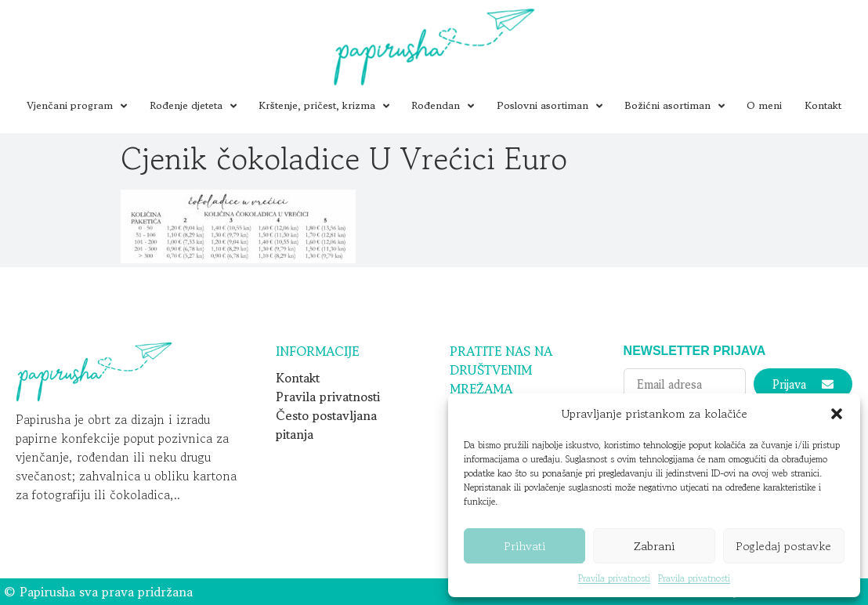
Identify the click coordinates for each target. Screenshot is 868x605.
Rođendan (443, 106)
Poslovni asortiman (550, 106)
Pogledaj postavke (783, 546)
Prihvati (524, 546)
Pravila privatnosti (614, 578)
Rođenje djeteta (193, 106)
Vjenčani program (77, 106)
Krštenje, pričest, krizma (324, 106)
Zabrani (654, 546)
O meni (764, 105)
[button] (837, 414)
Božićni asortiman (675, 106)
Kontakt (823, 105)
